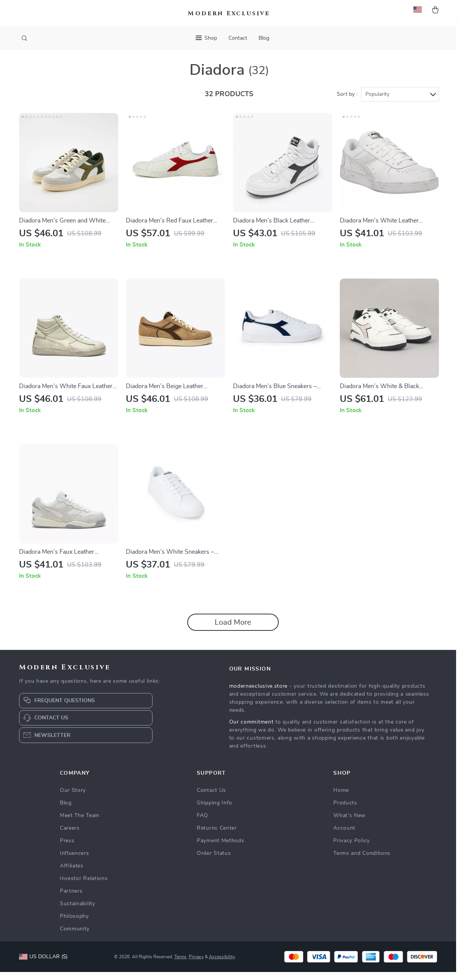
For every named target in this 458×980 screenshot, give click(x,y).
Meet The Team (80, 824)
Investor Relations (84, 887)
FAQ (202, 824)
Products (345, 811)
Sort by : (347, 102)
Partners (71, 899)
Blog (264, 38)
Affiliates (72, 874)
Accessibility (222, 965)
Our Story (73, 798)
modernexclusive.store (259, 694)
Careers (70, 836)
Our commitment (251, 730)
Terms (180, 965)
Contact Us (211, 798)
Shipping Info (215, 811)
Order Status (214, 861)
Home (341, 798)
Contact (238, 38)
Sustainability (78, 912)
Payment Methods (221, 849)
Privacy (196, 965)
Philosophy (74, 924)
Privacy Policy (352, 849)
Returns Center (217, 836)
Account (344, 836)
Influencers (75, 861)
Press (67, 849)
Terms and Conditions (362, 861)
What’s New (350, 824)
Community (75, 937)
